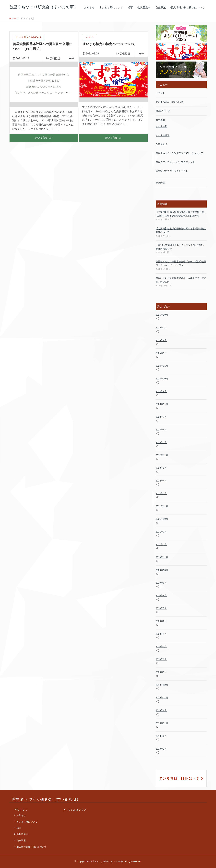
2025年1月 (161, 353)
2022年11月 (162, 455)
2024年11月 (162, 366)
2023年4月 (161, 430)
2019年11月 (162, 698)
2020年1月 (161, 672)
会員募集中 (144, 7)
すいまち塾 (161, 126)
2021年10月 (162, 519)
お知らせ (89, 7)
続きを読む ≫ (44, 138)
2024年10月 (162, 379)
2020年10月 (162, 570)
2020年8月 (161, 596)
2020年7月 (161, 608)
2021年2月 (161, 544)
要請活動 (160, 183)
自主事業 (161, 7)
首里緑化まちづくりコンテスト (172, 171)
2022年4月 (161, 481)
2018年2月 (161, 736)
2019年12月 (162, 685)
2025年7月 (161, 328)
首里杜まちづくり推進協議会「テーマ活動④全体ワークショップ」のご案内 (181, 263)
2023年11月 (162, 404)
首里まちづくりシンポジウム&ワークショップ (179, 153)
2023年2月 (161, 442)
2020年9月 (161, 583)
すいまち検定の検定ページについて (109, 44)
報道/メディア (163, 111)
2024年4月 (161, 391)
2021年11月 (162, 506)
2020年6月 (161, 621)
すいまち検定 (163, 135)
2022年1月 (161, 493)
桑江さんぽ (161, 144)
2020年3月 (161, 647)
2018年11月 (162, 723)
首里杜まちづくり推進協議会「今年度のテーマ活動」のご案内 (181, 280)
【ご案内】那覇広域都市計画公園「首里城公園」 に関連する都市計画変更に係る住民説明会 (181, 214)
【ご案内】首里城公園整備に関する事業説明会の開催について (181, 230)
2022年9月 (161, 468)
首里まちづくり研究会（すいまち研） (44, 7)
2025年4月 (161, 340)
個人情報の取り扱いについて (188, 7)
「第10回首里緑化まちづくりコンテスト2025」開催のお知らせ (180, 247)
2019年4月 (161, 710)
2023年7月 (161, 417)
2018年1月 (161, 749)
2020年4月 (161, 634)
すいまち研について (111, 7)
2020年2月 (161, 659)
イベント (160, 93)
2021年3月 (161, 532)
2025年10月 (162, 315)
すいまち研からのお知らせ (169, 102)
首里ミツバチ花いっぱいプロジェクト (175, 162)
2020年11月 (162, 557)
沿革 (130, 7)
